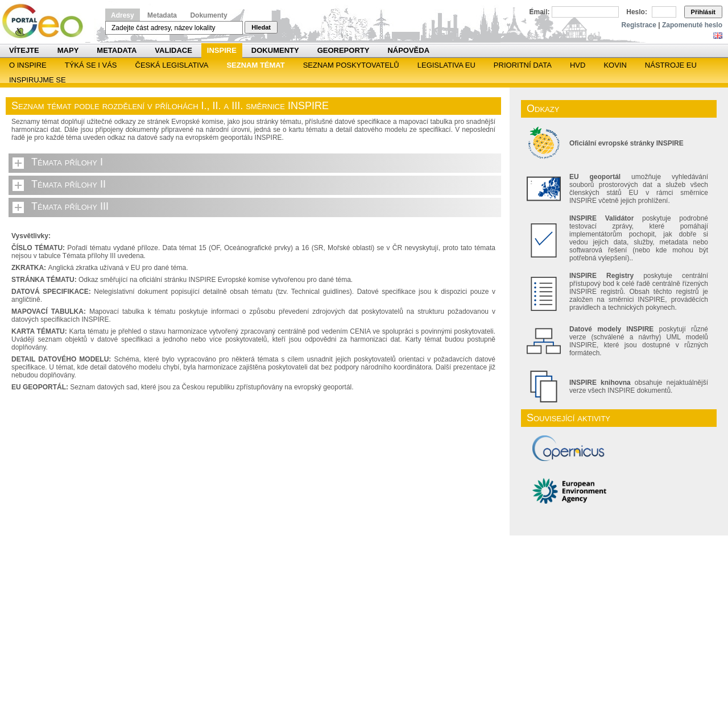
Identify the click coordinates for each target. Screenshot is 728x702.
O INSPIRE (28, 65)
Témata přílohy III (70, 206)
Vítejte (24, 50)
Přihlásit (703, 12)
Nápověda (408, 50)
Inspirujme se (38, 80)
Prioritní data (523, 65)
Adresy (123, 15)
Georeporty (344, 50)
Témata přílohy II (69, 184)
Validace (173, 50)
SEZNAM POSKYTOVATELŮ (351, 65)
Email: (540, 12)
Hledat (261, 27)
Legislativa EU (446, 65)
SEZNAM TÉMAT (255, 65)
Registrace (639, 25)
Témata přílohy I (67, 162)
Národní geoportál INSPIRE (47, 21)
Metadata (162, 15)
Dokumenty (208, 15)
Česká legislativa (172, 65)
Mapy (68, 50)
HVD (578, 65)
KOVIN (615, 65)
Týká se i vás (91, 65)
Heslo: (637, 12)
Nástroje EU (671, 65)
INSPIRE (222, 50)
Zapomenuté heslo (692, 25)
